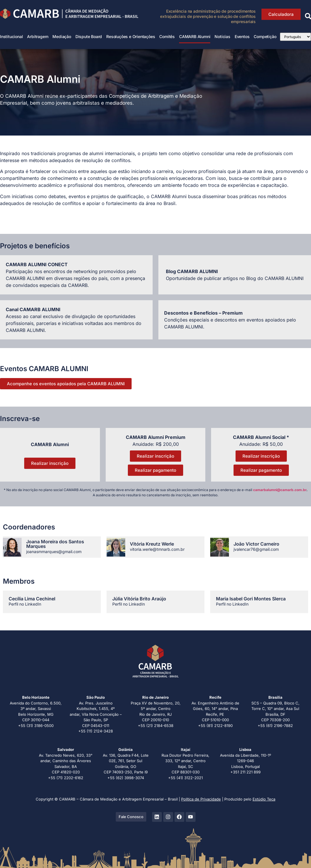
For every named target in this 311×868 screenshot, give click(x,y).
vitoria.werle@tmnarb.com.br (157, 549)
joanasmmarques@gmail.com (54, 552)
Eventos (242, 36)
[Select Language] (295, 37)
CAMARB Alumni (195, 36)
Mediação (62, 36)
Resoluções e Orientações (131, 36)
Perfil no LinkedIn (25, 604)
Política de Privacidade (201, 799)
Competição (265, 36)
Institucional (11, 36)
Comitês (167, 36)
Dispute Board (89, 36)
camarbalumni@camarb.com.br (280, 490)
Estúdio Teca (264, 799)
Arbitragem (38, 36)
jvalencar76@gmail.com (256, 549)
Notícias (222, 36)
